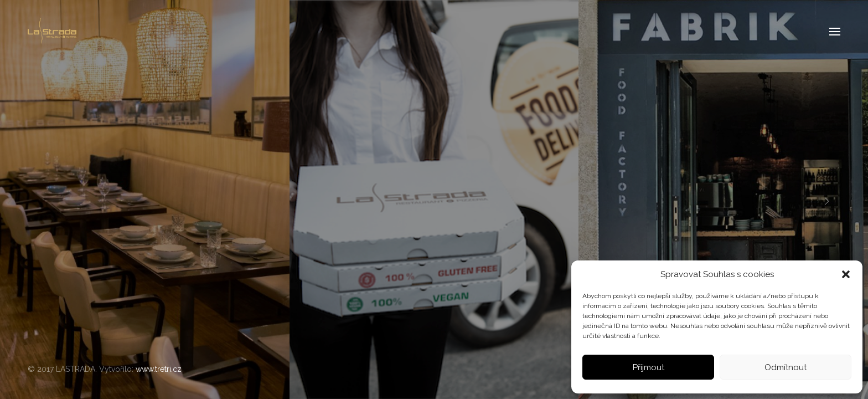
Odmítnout (786, 367)
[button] (846, 274)
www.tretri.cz (159, 369)
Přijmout (649, 367)
